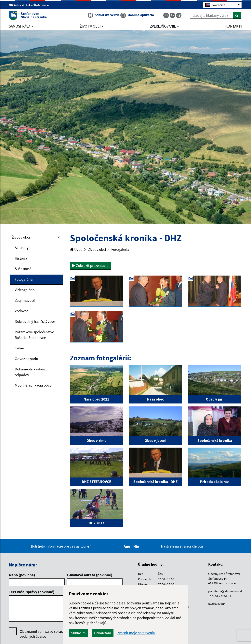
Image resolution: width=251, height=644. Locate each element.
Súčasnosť (23, 269)
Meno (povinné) (22, 575)
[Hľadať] (237, 15)
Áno (128, 546)
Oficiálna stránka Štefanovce (30, 5)
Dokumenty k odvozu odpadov (31, 372)
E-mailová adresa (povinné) (90, 575)
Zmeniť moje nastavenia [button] (136, 633)
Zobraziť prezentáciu (90, 266)
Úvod (76, 249)
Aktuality (22, 248)
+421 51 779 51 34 (220, 596)
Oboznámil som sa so (47, 634)
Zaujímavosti (25, 300)
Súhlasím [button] (78, 633)
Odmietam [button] (103, 633)
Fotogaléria (24, 279)
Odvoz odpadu (26, 359)
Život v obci (21, 237)
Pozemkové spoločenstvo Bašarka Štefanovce (34, 335)
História (21, 258)
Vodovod (22, 311)
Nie (137, 546)
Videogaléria (25, 290)
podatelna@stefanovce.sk (225, 591)
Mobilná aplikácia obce (33, 385)
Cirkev (20, 348)
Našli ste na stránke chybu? (182, 546)
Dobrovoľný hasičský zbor (35, 321)
